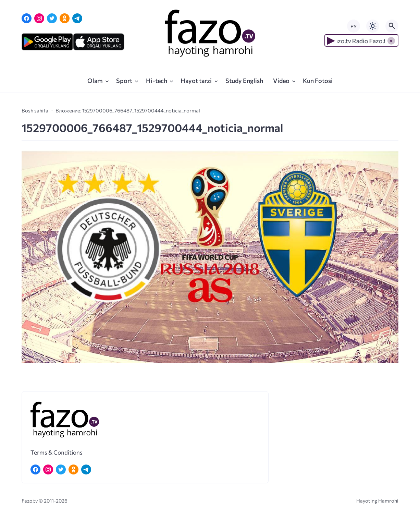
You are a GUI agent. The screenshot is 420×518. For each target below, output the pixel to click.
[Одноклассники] (65, 18)
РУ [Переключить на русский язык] (354, 26)
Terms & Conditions (57, 452)
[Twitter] (52, 18)
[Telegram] (77, 18)
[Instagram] (39, 18)
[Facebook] (27, 18)
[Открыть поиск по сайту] (392, 26)
